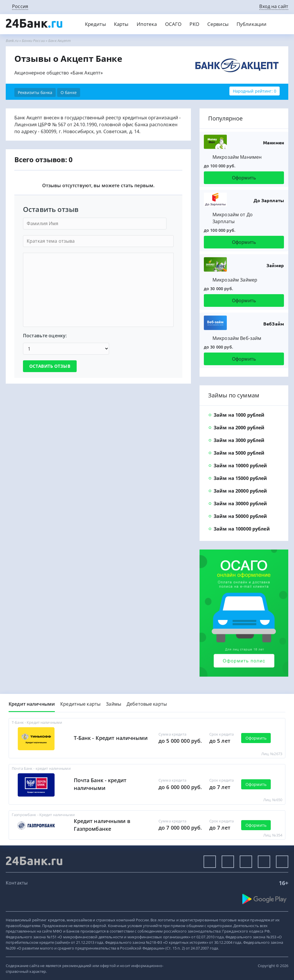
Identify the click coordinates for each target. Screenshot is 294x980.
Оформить (244, 178)
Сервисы (218, 24)
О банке (69, 92)
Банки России (33, 41)
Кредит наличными (32, 704)
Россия (20, 6)
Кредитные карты (80, 704)
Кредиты (95, 24)
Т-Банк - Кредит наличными (111, 738)
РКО (194, 24)
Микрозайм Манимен (237, 157)
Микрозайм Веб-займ (237, 338)
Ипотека (147, 24)
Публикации (252, 24)
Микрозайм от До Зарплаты (233, 218)
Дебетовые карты (147, 704)
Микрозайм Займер (235, 280)
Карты (121, 24)
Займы (114, 704)
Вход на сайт (274, 6)
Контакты (17, 883)
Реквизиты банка (35, 92)
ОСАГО (173, 24)
